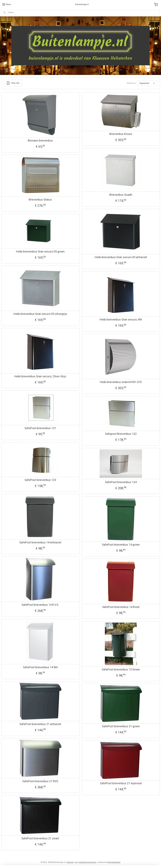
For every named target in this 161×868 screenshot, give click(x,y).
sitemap (70, 862)
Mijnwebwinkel (114, 862)
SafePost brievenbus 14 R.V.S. (40, 605)
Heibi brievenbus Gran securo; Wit (121, 319)
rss (76, 862)
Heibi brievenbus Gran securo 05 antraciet (121, 257)
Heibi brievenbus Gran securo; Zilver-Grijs (40, 376)
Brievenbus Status (40, 200)
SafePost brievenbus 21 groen (121, 726)
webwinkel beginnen (88, 862)
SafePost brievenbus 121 (40, 428)
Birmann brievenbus (40, 140)
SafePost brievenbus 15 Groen (121, 669)
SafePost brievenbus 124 (121, 482)
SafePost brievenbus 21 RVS (40, 781)
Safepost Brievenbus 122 (121, 434)
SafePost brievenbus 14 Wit (40, 667)
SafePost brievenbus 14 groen (121, 545)
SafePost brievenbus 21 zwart (40, 838)
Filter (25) (13, 83)
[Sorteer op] (147, 83)
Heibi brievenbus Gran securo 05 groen (40, 251)
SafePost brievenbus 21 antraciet (40, 724)
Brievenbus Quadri (121, 195)
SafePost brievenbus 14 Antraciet (40, 542)
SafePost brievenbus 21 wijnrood (121, 783)
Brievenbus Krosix (121, 134)
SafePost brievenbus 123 (40, 480)
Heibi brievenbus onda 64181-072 (121, 382)
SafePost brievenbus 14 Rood (121, 607)
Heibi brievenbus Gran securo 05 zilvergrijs (40, 314)
